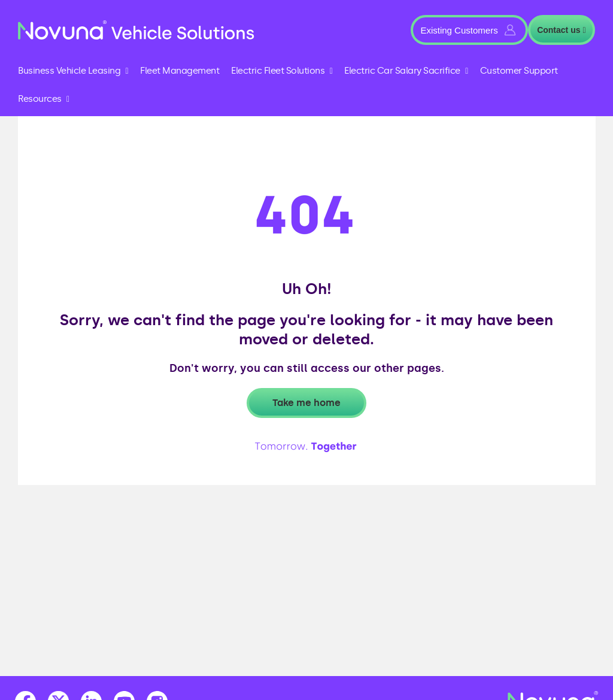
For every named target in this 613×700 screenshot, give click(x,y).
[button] (469, 30)
